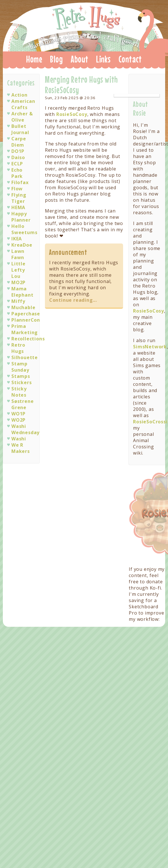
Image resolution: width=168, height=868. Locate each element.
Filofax (20, 182)
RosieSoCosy (72, 114)
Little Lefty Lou (18, 270)
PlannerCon (26, 320)
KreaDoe (22, 245)
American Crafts (23, 104)
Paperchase (26, 314)
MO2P (18, 282)
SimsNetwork (150, 347)
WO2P (18, 420)
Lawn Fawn (18, 254)
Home (34, 59)
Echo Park (17, 173)
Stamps (21, 376)
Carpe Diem (19, 142)
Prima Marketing (25, 329)
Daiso (18, 157)
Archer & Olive (22, 117)
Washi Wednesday (25, 429)
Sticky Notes (19, 392)
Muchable (23, 307)
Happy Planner (21, 217)
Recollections (28, 339)
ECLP (17, 164)
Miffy (18, 301)
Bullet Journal (20, 129)
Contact (130, 59)
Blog (57, 59)
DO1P (18, 151)
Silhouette (25, 357)
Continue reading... (73, 300)
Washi (19, 439)
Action (19, 95)
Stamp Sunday (20, 367)
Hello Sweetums (24, 229)
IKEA (17, 239)
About (80, 59)
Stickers (21, 382)
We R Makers (21, 448)
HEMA (18, 207)
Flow (17, 189)
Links (103, 59)
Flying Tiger (19, 198)
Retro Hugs (86, 25)
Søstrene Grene (22, 404)
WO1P (18, 414)
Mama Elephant (22, 292)
